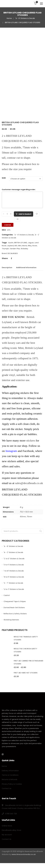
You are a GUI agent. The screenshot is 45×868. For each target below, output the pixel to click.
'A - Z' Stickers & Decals (13, 552)
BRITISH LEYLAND (21, 243)
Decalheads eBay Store (11, 830)
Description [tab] (7, 268)
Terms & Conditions (10, 775)
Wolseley (24, 249)
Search (41, 531)
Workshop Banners (11, 620)
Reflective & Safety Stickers (15, 614)
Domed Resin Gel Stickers (14, 608)
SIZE (4, 178)
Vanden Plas (15, 249)
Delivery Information (10, 771)
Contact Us (7, 788)
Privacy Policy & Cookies (12, 784)
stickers (31, 441)
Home (9, 18)
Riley (30, 246)
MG (16, 246)
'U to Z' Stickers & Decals (14, 589)
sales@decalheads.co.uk (29, 483)
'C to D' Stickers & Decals (14, 559)
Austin (11, 243)
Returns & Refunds (10, 779)
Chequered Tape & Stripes (15, 601)
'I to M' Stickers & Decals (14, 571)
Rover (35, 246)
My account (7, 835)
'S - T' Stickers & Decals (13, 583)
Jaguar (31, 243)
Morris (25, 246)
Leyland (10, 246)
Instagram (11, 451)
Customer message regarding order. (19, 190)
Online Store (7, 826)
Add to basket (25, 214)
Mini (20, 246)
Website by (19, 854)
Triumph (5, 249)
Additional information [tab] (26, 268)
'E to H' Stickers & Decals (14, 565)
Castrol (7, 595)
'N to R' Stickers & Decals (14, 577)
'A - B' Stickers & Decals (25, 18)
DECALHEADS (13, 253)
